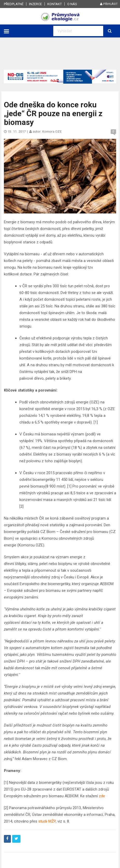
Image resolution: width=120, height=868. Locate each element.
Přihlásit (109, 4)
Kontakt (55, 4)
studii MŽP (47, 821)
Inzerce (35, 4)
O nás (72, 4)
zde (102, 796)
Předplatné (14, 4)
